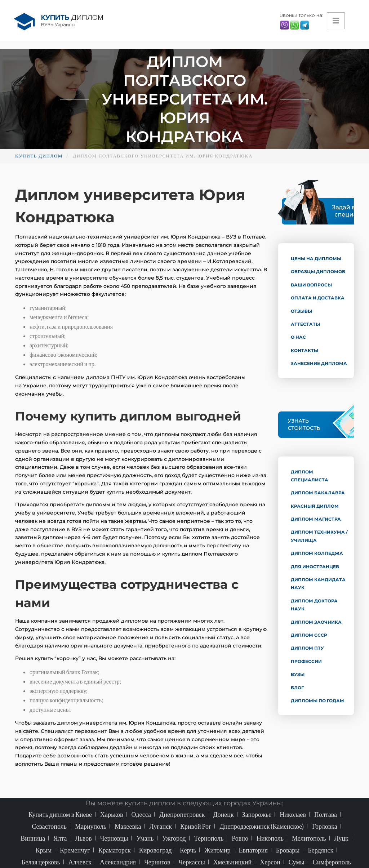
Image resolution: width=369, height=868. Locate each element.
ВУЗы (298, 674)
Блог (297, 688)
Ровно (240, 838)
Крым (44, 850)
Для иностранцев (315, 567)
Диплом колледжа (317, 553)
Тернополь (209, 838)
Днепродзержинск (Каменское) (262, 826)
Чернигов (157, 862)
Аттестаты (305, 324)
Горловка (325, 826)
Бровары (288, 850)
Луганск (161, 826)
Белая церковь (41, 862)
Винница (33, 838)
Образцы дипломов (318, 271)
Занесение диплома (319, 363)
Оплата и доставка (318, 298)
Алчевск (80, 862)
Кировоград (155, 850)
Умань (145, 838)
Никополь (270, 838)
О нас (298, 337)
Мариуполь (91, 826)
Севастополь (49, 826)
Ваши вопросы (311, 285)
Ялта (60, 838)
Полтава (326, 814)
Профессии (306, 661)
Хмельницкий (232, 862)
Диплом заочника (316, 622)
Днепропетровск (182, 814)
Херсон (270, 862)
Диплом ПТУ (307, 648)
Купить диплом (39, 156)
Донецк (223, 814)
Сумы (297, 862)
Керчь (188, 850)
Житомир (217, 850)
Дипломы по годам (317, 701)
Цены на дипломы (316, 259)
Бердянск (321, 850)
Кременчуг (75, 850)
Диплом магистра (316, 519)
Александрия (118, 862)
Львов (83, 838)
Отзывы (301, 311)
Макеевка (128, 826)
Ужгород (174, 838)
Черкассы (192, 862)
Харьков (112, 814)
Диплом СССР (309, 635)
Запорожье (257, 814)
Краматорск (115, 850)
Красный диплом (315, 506)
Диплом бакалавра (318, 493)
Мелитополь (309, 838)
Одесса (141, 814)
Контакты (304, 350)
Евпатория (253, 850)
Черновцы (114, 838)
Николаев (293, 814)
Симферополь (332, 862)
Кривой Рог (196, 826)
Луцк (341, 838)
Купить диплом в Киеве (60, 814)
